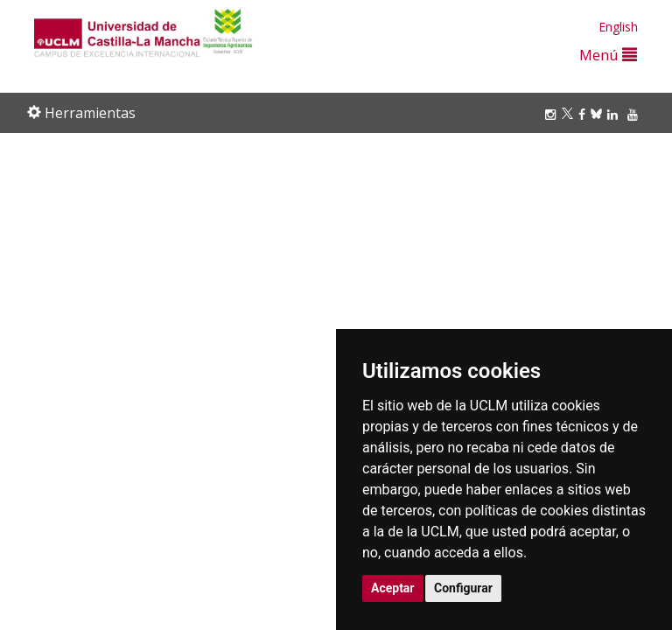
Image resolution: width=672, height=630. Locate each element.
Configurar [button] (463, 588)
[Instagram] (553, 114)
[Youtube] (635, 114)
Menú (608, 55)
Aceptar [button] (393, 588)
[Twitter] (570, 114)
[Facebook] (584, 114)
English (618, 27)
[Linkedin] (612, 114)
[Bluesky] (599, 114)
